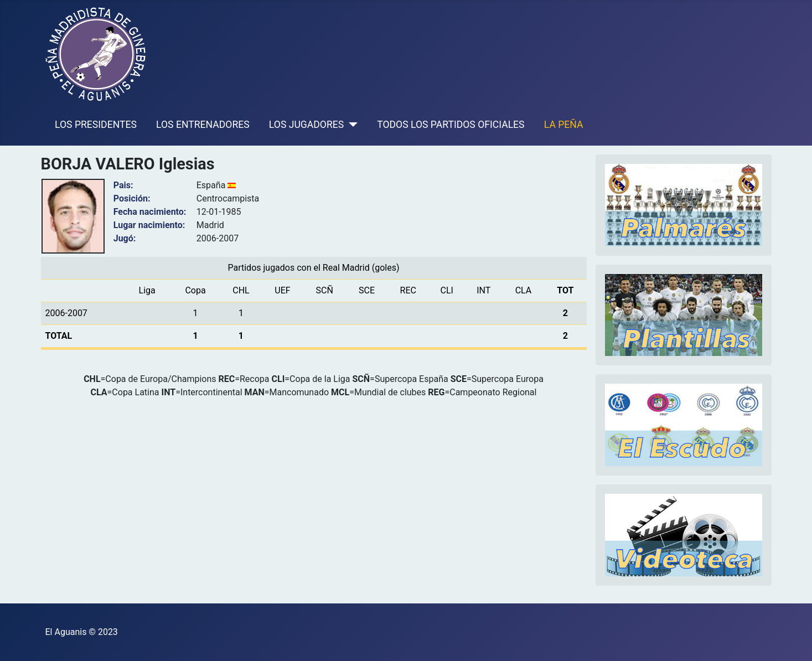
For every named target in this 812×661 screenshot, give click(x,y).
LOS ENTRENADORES (203, 125)
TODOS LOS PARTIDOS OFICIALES (451, 125)
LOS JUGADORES (306, 125)
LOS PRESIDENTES (96, 125)
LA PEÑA (564, 125)
